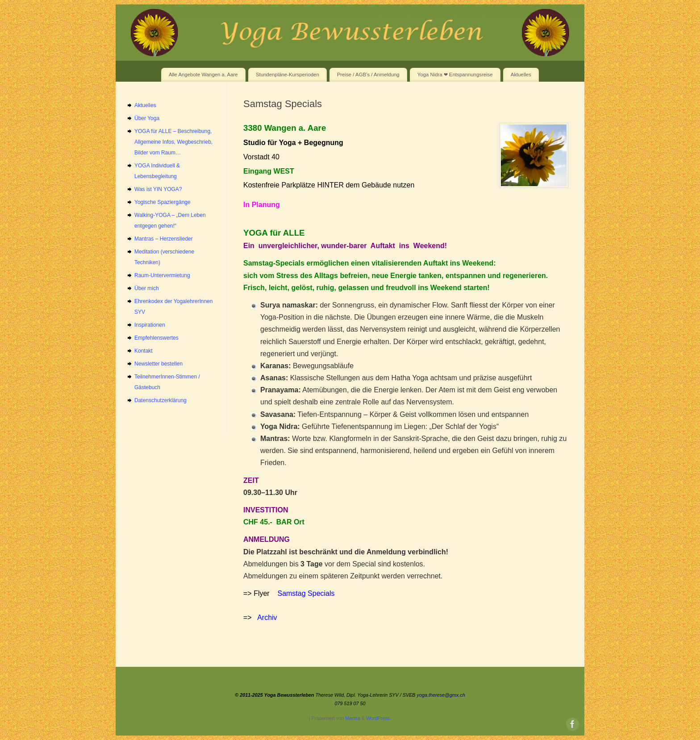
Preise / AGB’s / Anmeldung (368, 75)
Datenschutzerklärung (160, 400)
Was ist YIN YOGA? (158, 189)
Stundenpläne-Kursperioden (287, 75)
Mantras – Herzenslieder (164, 239)
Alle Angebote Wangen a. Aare (203, 75)
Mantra (353, 718)
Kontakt (144, 351)
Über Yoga (147, 118)
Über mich (147, 288)
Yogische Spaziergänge (162, 202)
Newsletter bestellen (158, 364)
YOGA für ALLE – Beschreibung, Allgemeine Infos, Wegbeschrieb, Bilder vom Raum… (173, 142)
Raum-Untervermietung (162, 275)
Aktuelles (521, 75)
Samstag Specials (306, 593)
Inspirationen (150, 325)
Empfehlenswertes (156, 338)
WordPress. (379, 718)
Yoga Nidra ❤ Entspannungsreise (455, 75)
